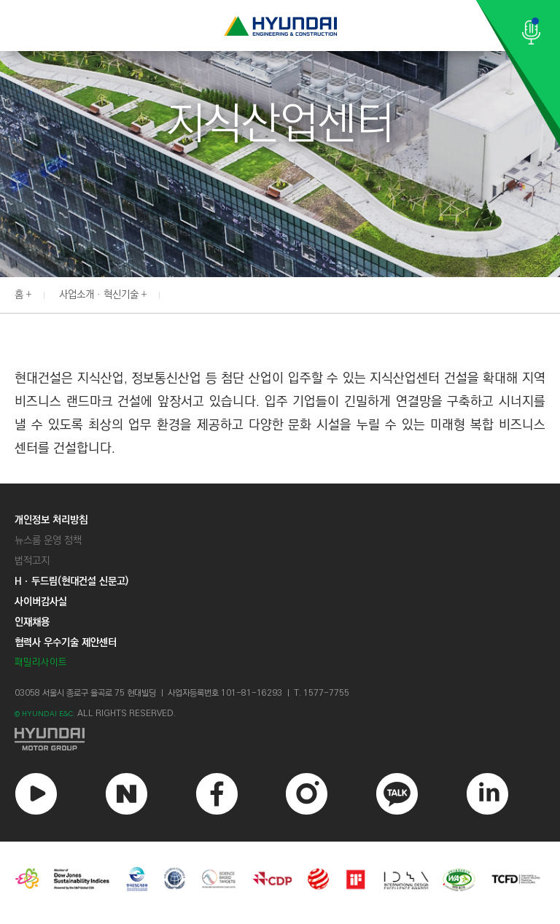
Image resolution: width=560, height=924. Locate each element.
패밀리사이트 (41, 663)
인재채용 (32, 622)
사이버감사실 (41, 602)
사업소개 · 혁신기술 (99, 295)
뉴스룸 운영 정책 (48, 540)
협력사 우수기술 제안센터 (66, 642)
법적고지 (32, 561)
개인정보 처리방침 (51, 520)
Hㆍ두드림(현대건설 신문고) (71, 581)
